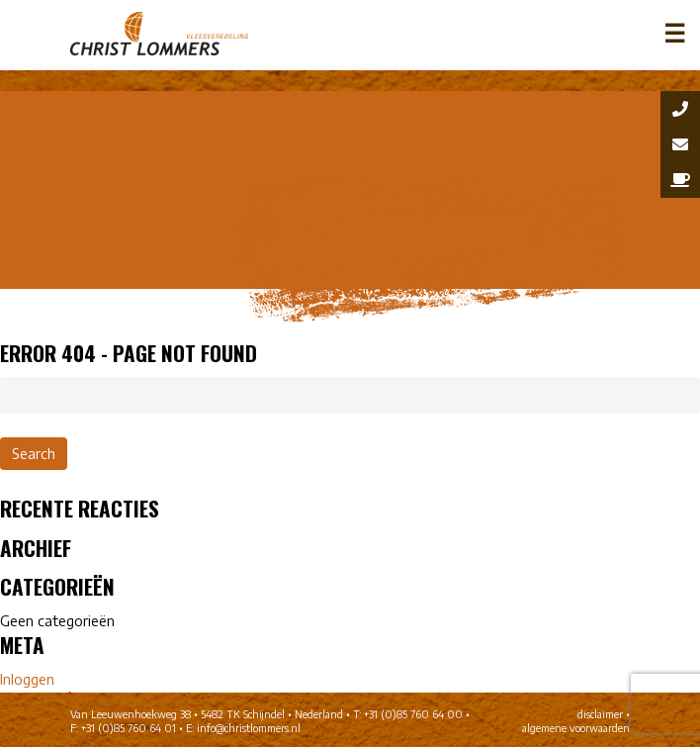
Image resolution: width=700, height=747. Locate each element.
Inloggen (27, 679)
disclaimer (600, 714)
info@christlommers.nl (249, 728)
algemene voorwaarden (576, 728)
